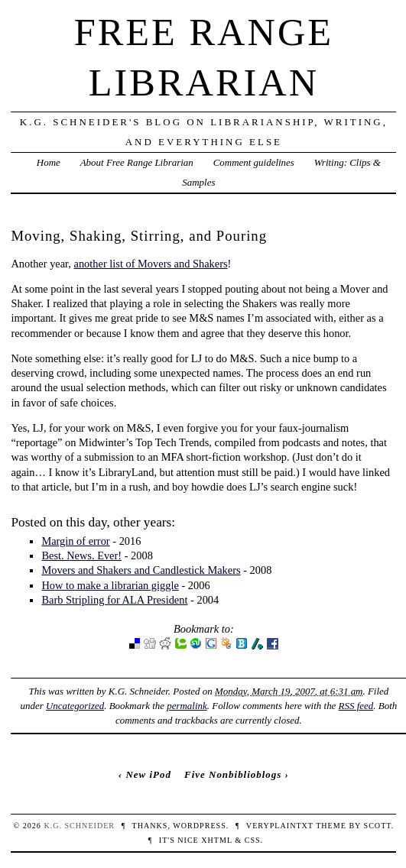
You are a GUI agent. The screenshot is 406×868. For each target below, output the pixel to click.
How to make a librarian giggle (110, 585)
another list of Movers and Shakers (151, 264)
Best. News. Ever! (81, 555)
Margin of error (75, 541)
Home (49, 162)
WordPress (199, 826)
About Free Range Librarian (137, 162)
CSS (253, 840)
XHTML (216, 840)
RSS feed (356, 706)
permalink (187, 706)
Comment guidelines (254, 162)
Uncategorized (75, 706)
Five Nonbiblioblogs (233, 774)
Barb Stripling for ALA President (114, 600)
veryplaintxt (280, 826)
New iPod (148, 774)
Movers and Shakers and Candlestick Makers (141, 570)
